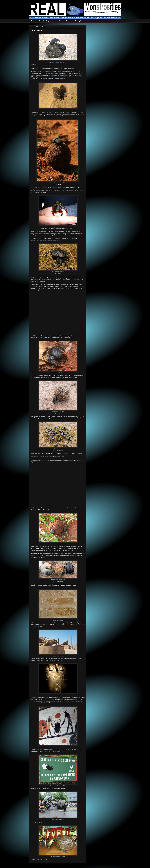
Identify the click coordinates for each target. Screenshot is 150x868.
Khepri (78, 698)
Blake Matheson (57, 183)
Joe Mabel (57, 819)
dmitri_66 (57, 412)
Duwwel (59, 449)
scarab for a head (36, 703)
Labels (60, 21)
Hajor (59, 747)
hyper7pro (57, 272)
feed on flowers (57, 75)
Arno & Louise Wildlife (57, 62)
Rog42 (57, 227)
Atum (38, 660)
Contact (69, 21)
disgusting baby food (36, 462)
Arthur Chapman (57, 786)
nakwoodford (57, 110)
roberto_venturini (57, 695)
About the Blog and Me (46, 21)
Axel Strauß (59, 373)
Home (33, 21)
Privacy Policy (80, 21)
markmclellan (57, 544)
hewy (57, 620)
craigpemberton (57, 580)
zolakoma (57, 656)
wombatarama (57, 857)
